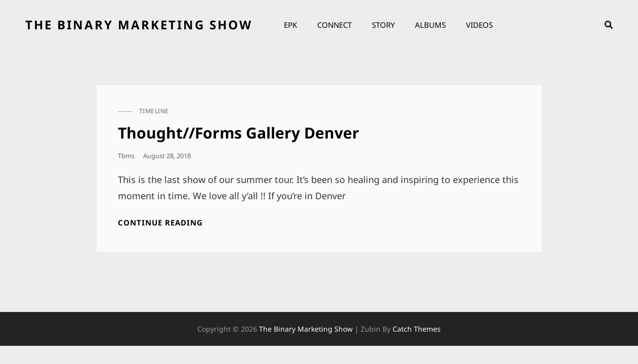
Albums (430, 25)
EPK (290, 25)
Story (383, 25)
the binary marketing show (139, 25)
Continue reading (160, 223)
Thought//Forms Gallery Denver (239, 133)
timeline (154, 111)
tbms (126, 156)
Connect (334, 25)
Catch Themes (417, 329)
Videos (479, 25)
